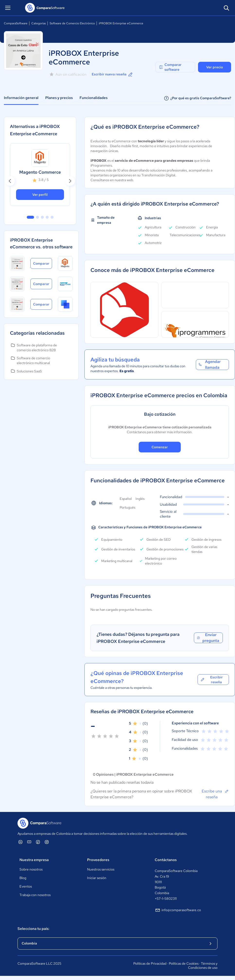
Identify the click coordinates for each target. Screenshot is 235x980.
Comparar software (170, 67)
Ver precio (215, 67)
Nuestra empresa (34, 860)
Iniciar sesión (97, 878)
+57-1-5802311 (166, 899)
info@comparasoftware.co (178, 910)
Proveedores (98, 860)
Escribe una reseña (215, 794)
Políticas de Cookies (184, 963)
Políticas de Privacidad (150, 963)
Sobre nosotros (31, 869)
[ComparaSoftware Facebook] (38, 842)
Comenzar (160, 447)
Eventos (26, 886)
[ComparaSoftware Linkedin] (20, 842)
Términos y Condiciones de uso (203, 966)
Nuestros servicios (101, 869)
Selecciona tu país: (33, 929)
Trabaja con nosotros (35, 895)
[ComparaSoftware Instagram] (47, 842)
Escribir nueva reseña (113, 74)
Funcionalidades (94, 98)
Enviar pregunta (208, 638)
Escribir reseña (212, 680)
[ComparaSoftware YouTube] (29, 842)
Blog (23, 878)
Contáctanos (166, 860)
